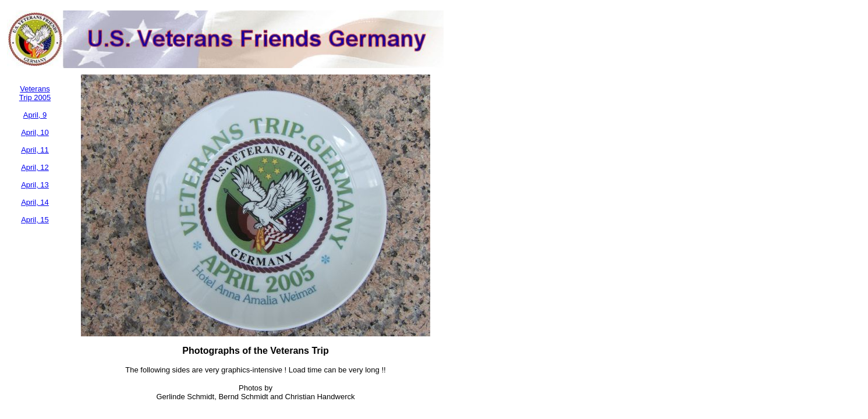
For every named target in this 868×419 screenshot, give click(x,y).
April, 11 (35, 150)
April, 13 (35, 185)
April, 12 (35, 167)
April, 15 (35, 220)
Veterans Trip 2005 (35, 93)
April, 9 (35, 115)
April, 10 (35, 132)
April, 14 (35, 202)
